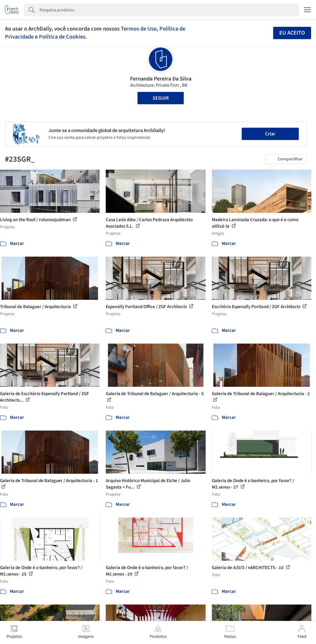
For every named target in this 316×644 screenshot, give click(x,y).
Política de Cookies (62, 37)
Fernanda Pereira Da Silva (161, 79)
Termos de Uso (139, 29)
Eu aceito (292, 33)
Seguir (161, 98)
